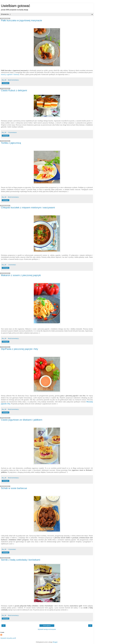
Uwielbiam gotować (16, 6)
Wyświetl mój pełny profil (8, 638)
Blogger (55, 642)
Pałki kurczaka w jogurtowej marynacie (21, 20)
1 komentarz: (12, 265)
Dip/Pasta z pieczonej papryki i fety (19, 349)
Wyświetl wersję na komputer (47, 629)
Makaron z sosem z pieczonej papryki (21, 275)
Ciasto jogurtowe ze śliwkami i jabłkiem (22, 420)
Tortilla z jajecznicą (11, 143)
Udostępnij (6, 83)
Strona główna (47, 626)
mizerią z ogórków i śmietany (10, 74)
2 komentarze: (12, 132)
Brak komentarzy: (13, 80)
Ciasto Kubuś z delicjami (14, 90)
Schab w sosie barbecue (14, 488)
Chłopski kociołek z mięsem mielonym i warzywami (28, 208)
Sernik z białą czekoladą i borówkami (21, 560)
